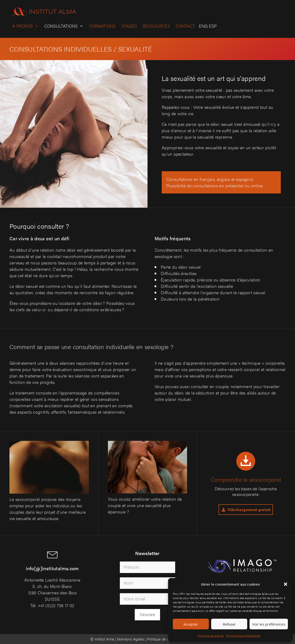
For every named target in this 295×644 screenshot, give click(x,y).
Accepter (191, 624)
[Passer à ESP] (212, 26)
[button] (286, 584)
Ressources (156, 26)
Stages (129, 26)
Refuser (229, 624)
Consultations (65, 26)
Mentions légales (131, 639)
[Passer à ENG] (203, 26)
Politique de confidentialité (243, 635)
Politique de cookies (211, 635)
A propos (27, 26)
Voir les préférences (269, 624)
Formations (102, 26)
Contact (185, 26)
